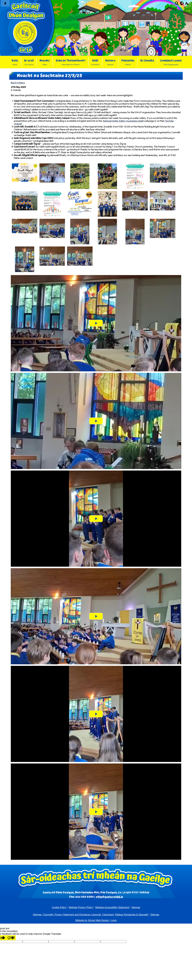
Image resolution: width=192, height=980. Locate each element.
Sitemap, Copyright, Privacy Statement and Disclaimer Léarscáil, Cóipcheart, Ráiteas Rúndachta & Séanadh (90, 915)
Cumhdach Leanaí (171, 62)
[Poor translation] (11, 938)
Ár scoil (29, 62)
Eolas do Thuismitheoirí (71, 62)
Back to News (18, 83)
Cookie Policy (59, 907)
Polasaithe (128, 62)
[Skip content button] (5, 4)
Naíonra (110, 62)
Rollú (95, 62)
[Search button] (177, 4)
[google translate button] (182, 3)
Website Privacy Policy (81, 907)
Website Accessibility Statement (112, 907)
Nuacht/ (45, 62)
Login (114, 920)
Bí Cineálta (147, 61)
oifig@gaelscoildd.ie (109, 897)
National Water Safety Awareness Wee (123, 121)
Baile (15, 62)
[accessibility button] (187, 4)
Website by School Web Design (92, 920)
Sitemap (136, 907)
